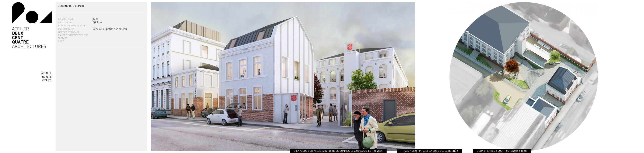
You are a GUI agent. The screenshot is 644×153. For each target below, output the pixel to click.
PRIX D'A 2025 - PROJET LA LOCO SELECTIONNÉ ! (430, 151)
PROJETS (46, 77)
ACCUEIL (46, 73)
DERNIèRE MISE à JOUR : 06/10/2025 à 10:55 (503, 151)
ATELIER (47, 80)
